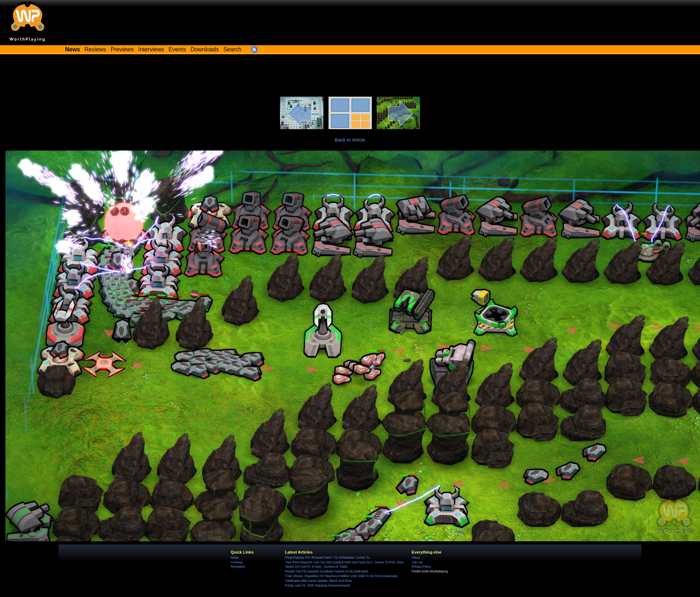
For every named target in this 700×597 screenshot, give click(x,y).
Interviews (151, 49)
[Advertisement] (350, 77)
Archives (237, 562)
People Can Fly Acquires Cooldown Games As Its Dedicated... (328, 571)
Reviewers (238, 567)
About (416, 558)
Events (177, 49)
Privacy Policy (421, 567)
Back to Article (350, 140)
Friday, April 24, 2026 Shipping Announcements (318, 585)
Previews (122, 49)
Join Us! (417, 562)
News (235, 558)
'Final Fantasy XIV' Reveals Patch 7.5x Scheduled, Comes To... (329, 558)
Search (232, 49)
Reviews (96, 49)
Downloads (205, 49)
